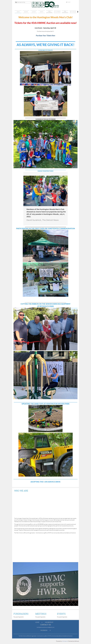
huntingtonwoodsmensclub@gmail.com (46, 627)
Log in (69, 2)
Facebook (44, 630)
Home (37, 622)
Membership (49, 622)
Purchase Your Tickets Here (45, 36)
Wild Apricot (65, 641)
